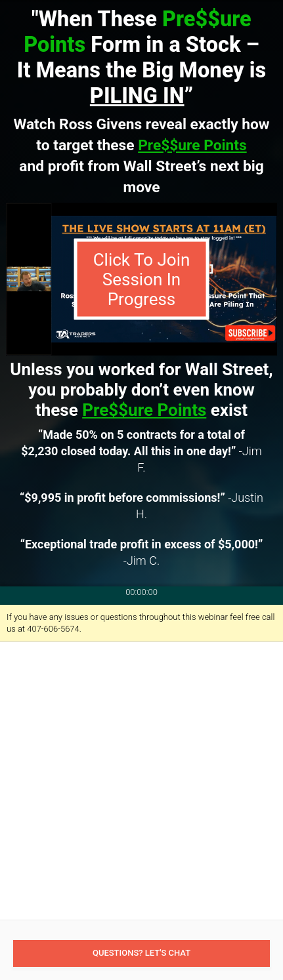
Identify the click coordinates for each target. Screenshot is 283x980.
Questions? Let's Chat (141, 953)
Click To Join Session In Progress (142, 279)
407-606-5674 (53, 629)
